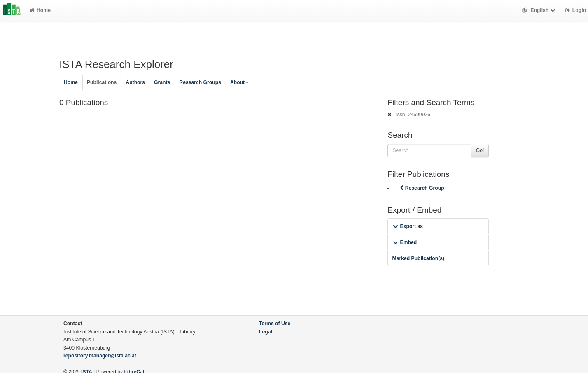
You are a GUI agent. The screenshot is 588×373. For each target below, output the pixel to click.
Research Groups (200, 82)
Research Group (421, 188)
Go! (480, 150)
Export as (408, 226)
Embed (405, 242)
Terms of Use (275, 324)
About (239, 82)
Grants (162, 82)
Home (40, 10)
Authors (135, 82)
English (540, 10)
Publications (102, 82)
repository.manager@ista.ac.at (100, 356)
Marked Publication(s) (418, 258)
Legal (266, 332)
